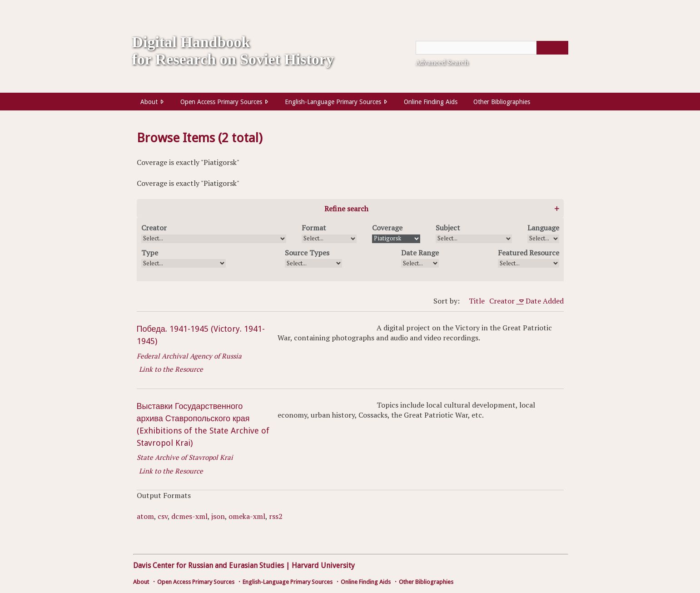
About (149, 102)
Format (314, 228)
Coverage (387, 228)
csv (163, 516)
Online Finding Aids (431, 102)
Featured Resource (529, 253)
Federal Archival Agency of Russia (189, 356)
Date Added (545, 301)
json (218, 516)
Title (477, 301)
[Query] (492, 48)
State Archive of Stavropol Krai (185, 457)
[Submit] (552, 48)
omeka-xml (247, 516)
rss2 (276, 516)
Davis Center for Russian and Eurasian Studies (209, 566)
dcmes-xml (189, 516)
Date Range (420, 253)
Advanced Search (442, 62)
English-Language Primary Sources (333, 102)
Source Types (307, 253)
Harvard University (323, 566)
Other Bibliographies (502, 102)
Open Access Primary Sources (221, 102)
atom (145, 516)
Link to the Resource (171, 369)
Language (543, 228)
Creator (154, 228)
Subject (448, 228)
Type (150, 253)
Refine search (346, 209)
